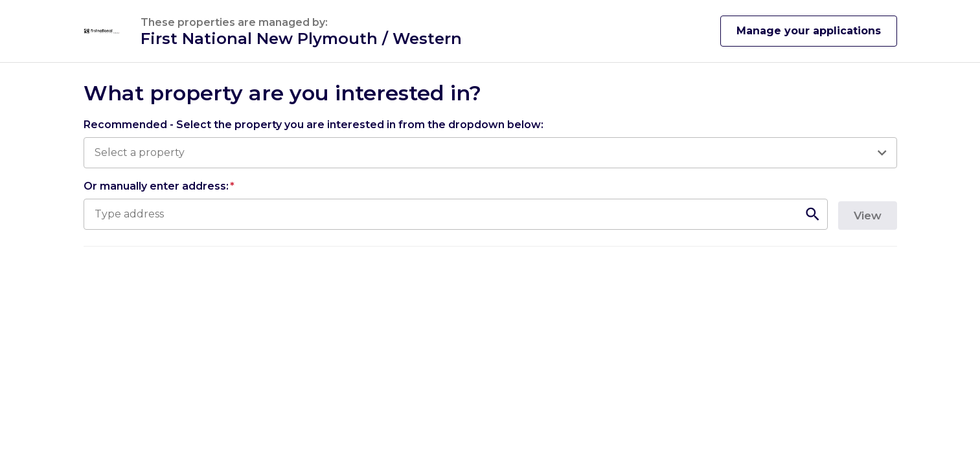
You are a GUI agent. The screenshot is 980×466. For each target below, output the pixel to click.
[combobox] (483, 152)
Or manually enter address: (159, 186)
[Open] (882, 152)
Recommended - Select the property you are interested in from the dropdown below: (313, 125)
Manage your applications (809, 31)
